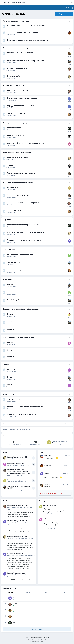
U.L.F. (9, 482)
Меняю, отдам (13, 300)
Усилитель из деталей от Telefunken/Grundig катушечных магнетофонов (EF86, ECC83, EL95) (19, 472)
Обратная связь (37, 637)
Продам (10, 284)
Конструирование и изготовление (17, 153)
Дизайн (10, 165)
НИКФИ (45, 506)
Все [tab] (64, 592)
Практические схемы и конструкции (18, 182)
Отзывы (10, 385)
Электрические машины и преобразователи (25, 60)
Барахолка (8, 279)
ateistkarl (47, 473)
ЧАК (8, 490)
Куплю (9, 292)
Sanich (9, 465)
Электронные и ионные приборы (20, 53)
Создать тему (64, 14)
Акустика (7, 220)
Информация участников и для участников (25, 407)
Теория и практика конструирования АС (24, 240)
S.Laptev (47, 484)
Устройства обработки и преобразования (24, 203)
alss (13, 523)
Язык (27, 637)
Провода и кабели (14, 76)
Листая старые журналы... (16, 480)
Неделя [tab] (10, 592)
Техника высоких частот (17, 210)
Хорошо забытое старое (17, 113)
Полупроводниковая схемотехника (22, 98)
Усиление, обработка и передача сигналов (25, 32)
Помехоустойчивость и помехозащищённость (26, 143)
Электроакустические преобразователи (24, 225)
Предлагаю (11, 369)
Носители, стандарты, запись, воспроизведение (27, 40)
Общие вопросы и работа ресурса (21, 414)
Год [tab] (46, 592)
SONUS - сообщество (13, 3)
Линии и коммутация (15, 135)
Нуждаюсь (11, 377)
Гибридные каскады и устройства (21, 106)
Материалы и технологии (17, 157)
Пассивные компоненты (17, 68)
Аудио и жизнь (9, 250)
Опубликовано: (25, 555)
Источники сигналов (15, 187)
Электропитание (14, 128)
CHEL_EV (53, 506)
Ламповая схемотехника (17, 90)
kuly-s (9, 459)
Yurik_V (15, 610)
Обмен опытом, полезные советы (21, 173)
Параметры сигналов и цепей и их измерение (26, 26)
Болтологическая (14, 399)
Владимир (48, 465)
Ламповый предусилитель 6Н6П (18, 457)
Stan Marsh (48, 456)
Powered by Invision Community (37, 641)
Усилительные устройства (18, 195)
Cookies (46, 637)
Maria (54, 443)
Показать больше (37, 629)
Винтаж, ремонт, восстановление (21, 270)
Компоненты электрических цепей (17, 48)
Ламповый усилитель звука (16, 463)
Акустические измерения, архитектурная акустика (28, 232)
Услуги (6, 364)
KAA (14, 622)
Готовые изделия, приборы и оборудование (21, 309)
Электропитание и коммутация (16, 123)
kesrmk (9, 475)
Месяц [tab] (28, 592)
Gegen (14, 507)
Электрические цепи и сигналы (16, 21)
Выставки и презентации (17, 262)
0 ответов (56, 514)
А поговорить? (9, 394)
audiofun (46, 519)
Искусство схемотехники (14, 85)
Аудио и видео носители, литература (19, 337)
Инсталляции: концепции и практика (22, 254)
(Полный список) (66, 424)
